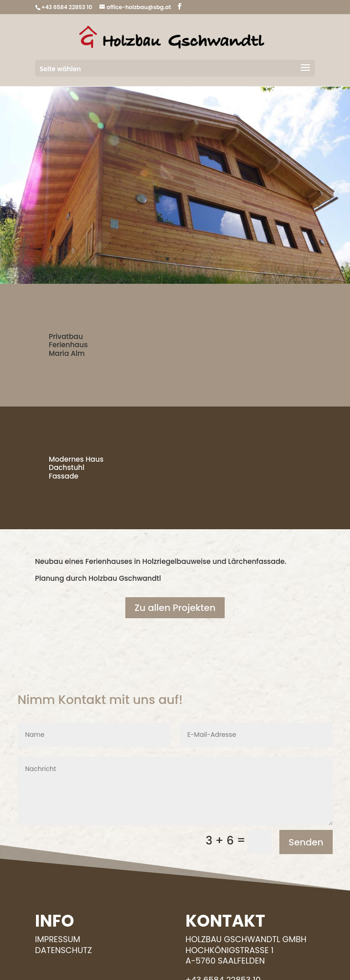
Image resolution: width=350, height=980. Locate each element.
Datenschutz (64, 950)
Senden (306, 842)
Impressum (58, 939)
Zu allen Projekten (175, 608)
